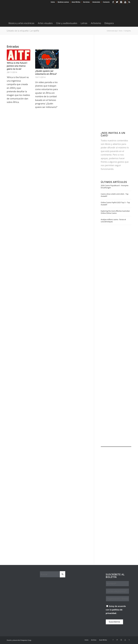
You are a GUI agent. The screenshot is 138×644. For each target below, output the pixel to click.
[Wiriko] (27, 12)
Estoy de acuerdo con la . (116, 610)
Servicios (86, 2)
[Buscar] (130, 30)
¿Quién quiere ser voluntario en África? (46, 72)
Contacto (106, 2)
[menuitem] (53, 2)
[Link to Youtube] (125, 2)
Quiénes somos (63, 2)
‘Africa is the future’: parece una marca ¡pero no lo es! (17, 66)
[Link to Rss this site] (129, 2)
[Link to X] (117, 2)
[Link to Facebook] (113, 2)
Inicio (53, 2)
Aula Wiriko (76, 2)
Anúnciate (96, 2)
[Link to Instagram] (121, 2)
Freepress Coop (26, 640)
